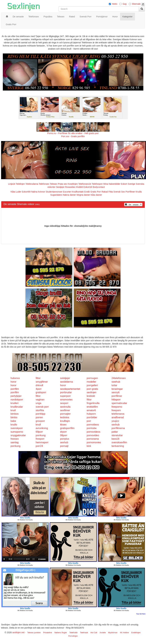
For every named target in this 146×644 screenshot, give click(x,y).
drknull (39, 385)
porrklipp (41, 414)
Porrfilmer (130, 192)
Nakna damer (69, 195)
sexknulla (65, 407)
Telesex (53, 184)
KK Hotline (124, 633)
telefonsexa (118, 414)
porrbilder (92, 417)
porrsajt (64, 446)
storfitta (40, 410)
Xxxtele (103, 633)
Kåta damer (96, 195)
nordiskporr (17, 400)
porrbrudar (66, 392)
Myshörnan (113, 633)
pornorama (93, 439)
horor (14, 382)
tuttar (114, 385)
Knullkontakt (78, 192)
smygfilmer (42, 382)
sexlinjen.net (18, 632)
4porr (39, 389)
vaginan (40, 400)
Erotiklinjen (136, 633)
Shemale (136, 4)
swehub (116, 382)
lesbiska (65, 417)
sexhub (116, 425)
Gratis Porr (96, 192)
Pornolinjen (73, 636)
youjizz (115, 421)
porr (89, 421)
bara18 (115, 439)
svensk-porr (42, 407)
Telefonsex (44, 184)
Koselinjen (73, 184)
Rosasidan (70, 187)
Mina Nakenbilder (112, 184)
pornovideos (93, 432)
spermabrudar (119, 403)
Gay (125, 4)
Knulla (139, 192)
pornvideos (93, 425)
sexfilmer (65, 410)
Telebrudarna (32, 184)
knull (13, 410)
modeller (91, 382)
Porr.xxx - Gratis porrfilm (73, 136)
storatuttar (117, 435)
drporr (63, 432)
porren (39, 417)
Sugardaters (56, 195)
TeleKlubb (73, 633)
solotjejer (65, 378)
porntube (92, 428)
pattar (115, 432)
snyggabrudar (18, 435)
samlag (15, 442)
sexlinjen (92, 392)
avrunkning (42, 428)
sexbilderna (67, 382)
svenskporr (17, 428)
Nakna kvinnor (38, 192)
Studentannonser (54, 192)
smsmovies (66, 400)
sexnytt (115, 392)
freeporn (116, 410)
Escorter (67, 192)
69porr (39, 432)
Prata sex (62, 184)
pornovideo (93, 435)
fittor (38, 378)
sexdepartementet (70, 389)
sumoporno (17, 432)
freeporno (117, 407)
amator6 (91, 410)
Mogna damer (83, 195)
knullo (14, 425)
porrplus (65, 439)
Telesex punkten (34, 633)
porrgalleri (92, 385)
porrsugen (92, 378)
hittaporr (116, 400)
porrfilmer (117, 396)
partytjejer (16, 396)
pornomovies (94, 442)
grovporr (40, 421)
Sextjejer (60, 187)
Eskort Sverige (128, 184)
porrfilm (15, 389)
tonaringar (117, 389)
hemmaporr (42, 442)
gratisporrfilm (67, 428)
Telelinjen (20, 184)
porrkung (41, 435)
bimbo (14, 417)
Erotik (87, 192)
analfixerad (118, 417)
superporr (65, 396)
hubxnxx (15, 378)
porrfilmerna (118, 428)
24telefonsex (119, 378)
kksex (63, 425)
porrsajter (65, 414)
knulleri (15, 403)
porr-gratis (92, 389)
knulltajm (65, 421)
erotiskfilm (92, 407)
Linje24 (12, 184)
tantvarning (118, 446)
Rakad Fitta (107, 192)
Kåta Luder (16, 192)
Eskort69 (26, 192)
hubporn (91, 414)
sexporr (64, 403)
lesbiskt (91, 396)
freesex (15, 439)
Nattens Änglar (61, 633)
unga (39, 403)
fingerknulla (93, 403)
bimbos (15, 414)
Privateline (48, 633)
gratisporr (41, 392)
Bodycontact (99, 187)
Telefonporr (97, 184)
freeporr (40, 439)
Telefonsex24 (85, 184)
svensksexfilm (119, 442)
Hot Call (94, 633)
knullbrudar (17, 407)
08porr (64, 435)
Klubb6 (79, 187)
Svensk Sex (119, 192)
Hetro (115, 4)
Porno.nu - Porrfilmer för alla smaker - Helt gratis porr (73, 133)
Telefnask (84, 633)
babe (13, 421)
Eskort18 (88, 187)
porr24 (39, 446)
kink (89, 446)
